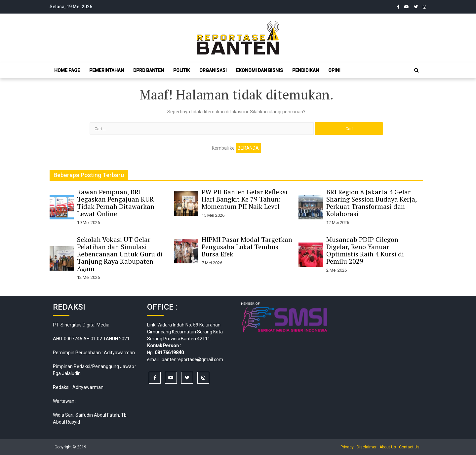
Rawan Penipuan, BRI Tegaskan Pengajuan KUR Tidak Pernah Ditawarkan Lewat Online (116, 203)
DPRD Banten (149, 70)
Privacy (347, 447)
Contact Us (409, 447)
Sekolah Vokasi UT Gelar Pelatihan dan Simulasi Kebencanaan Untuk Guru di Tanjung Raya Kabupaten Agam (120, 254)
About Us (388, 447)
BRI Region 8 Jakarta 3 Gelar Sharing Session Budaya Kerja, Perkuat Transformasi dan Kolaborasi (372, 203)
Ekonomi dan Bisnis (259, 70)
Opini (334, 70)
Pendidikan (306, 70)
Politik (182, 70)
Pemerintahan (107, 70)
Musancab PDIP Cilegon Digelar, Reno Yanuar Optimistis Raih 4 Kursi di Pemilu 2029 (365, 250)
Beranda (248, 148)
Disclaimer (367, 447)
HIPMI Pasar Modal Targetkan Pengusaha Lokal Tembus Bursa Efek (247, 247)
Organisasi (213, 70)
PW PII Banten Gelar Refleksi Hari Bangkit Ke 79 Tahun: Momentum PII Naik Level (245, 199)
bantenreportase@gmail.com (192, 360)
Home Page (67, 70)
